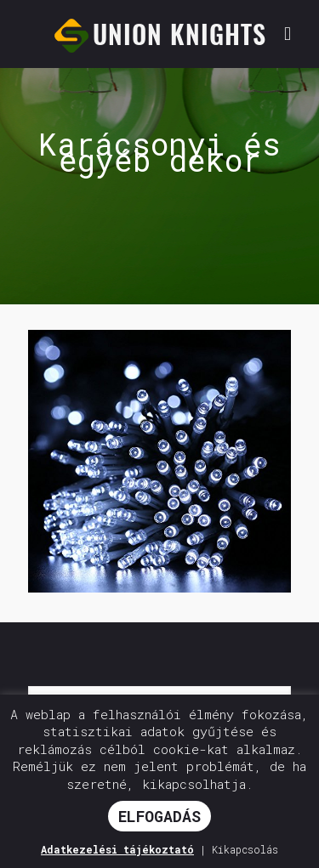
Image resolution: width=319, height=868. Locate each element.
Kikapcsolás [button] (245, 849)
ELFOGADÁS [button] (159, 816)
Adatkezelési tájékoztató (117, 849)
